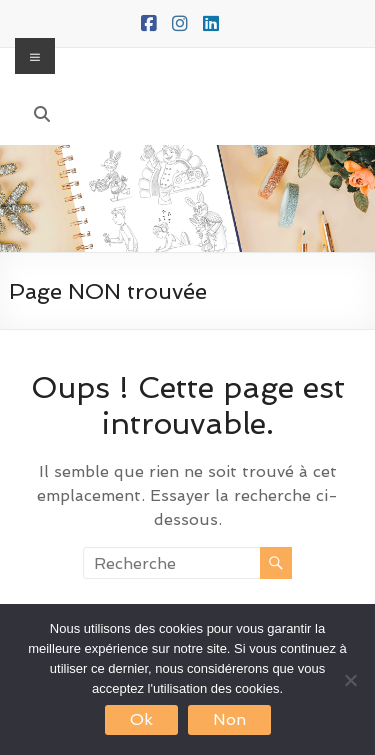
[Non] (350, 680)
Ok (141, 719)
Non (229, 719)
